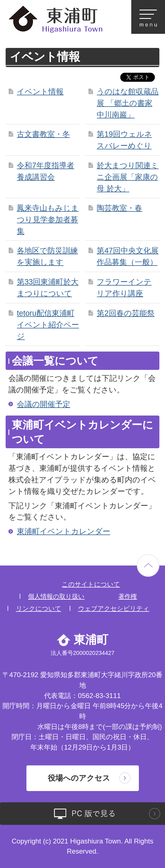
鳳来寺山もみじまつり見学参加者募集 (48, 219)
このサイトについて (91, 584)
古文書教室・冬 (43, 134)
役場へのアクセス (79, 778)
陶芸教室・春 (119, 208)
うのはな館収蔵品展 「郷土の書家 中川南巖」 (128, 103)
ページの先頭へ (148, 566)
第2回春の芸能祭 (126, 313)
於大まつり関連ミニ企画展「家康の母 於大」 (128, 177)
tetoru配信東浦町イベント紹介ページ (48, 325)
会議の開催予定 (44, 404)
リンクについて (39, 609)
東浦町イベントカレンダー (64, 531)
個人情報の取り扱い (56, 596)
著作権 (128, 596)
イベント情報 (40, 91)
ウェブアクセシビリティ (114, 609)
